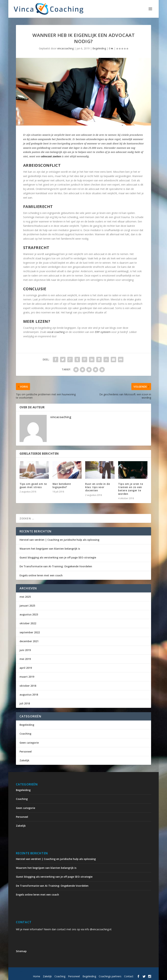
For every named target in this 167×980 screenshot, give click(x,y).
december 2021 (29, 641)
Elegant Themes (46, 972)
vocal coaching (56, 332)
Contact (129, 976)
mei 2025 (25, 597)
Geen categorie (29, 743)
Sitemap (21, 951)
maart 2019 (27, 677)
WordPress (93, 972)
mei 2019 (25, 659)
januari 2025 (27, 606)
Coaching (25, 734)
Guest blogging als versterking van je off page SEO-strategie (58, 557)
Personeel (26, 752)
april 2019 (26, 668)
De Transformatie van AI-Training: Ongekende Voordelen (56, 566)
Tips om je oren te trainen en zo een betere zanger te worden (131, 489)
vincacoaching (65, 48)
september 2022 (30, 632)
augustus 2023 (29, 614)
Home (37, 976)
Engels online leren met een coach (41, 575)
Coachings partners (110, 976)
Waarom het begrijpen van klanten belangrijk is (50, 549)
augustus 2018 (29, 695)
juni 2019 (25, 650)
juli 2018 (25, 703)
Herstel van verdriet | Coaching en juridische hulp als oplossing (59, 540)
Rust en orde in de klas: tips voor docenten (98, 487)
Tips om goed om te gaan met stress (33, 485)
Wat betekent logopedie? (62, 485)
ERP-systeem (103, 332)
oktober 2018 (28, 686)
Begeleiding (99, 48)
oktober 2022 (28, 623)
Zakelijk (24, 760)
